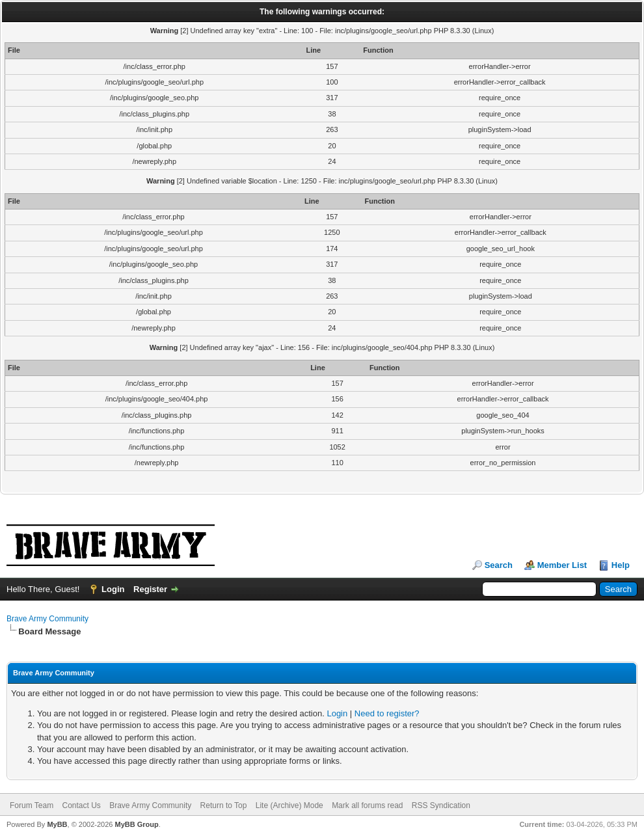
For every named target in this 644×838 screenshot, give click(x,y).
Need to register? (387, 713)
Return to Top (224, 805)
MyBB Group (136, 824)
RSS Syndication (441, 805)
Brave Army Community (47, 619)
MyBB (57, 824)
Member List (562, 565)
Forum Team (32, 805)
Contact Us (81, 805)
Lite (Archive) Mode (289, 805)
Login (113, 589)
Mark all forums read (367, 805)
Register (150, 589)
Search (499, 565)
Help (621, 565)
